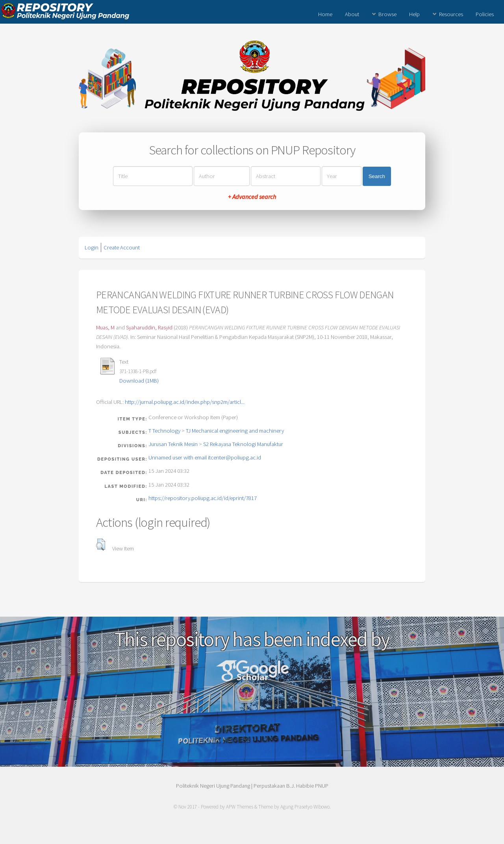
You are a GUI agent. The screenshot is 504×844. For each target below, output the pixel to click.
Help (414, 14)
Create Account (122, 247)
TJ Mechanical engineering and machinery (235, 431)
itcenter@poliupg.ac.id (234, 457)
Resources (451, 14)
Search (377, 176)
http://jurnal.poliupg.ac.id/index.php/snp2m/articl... (185, 402)
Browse (387, 14)
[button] (101, 545)
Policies (485, 14)
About (352, 14)
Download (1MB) (139, 381)
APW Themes (240, 807)
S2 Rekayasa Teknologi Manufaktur (243, 444)
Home (325, 14)
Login (92, 247)
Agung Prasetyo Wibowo (305, 807)
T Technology (164, 431)
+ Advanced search (252, 197)
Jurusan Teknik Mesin (173, 444)
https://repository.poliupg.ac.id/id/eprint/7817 (203, 498)
